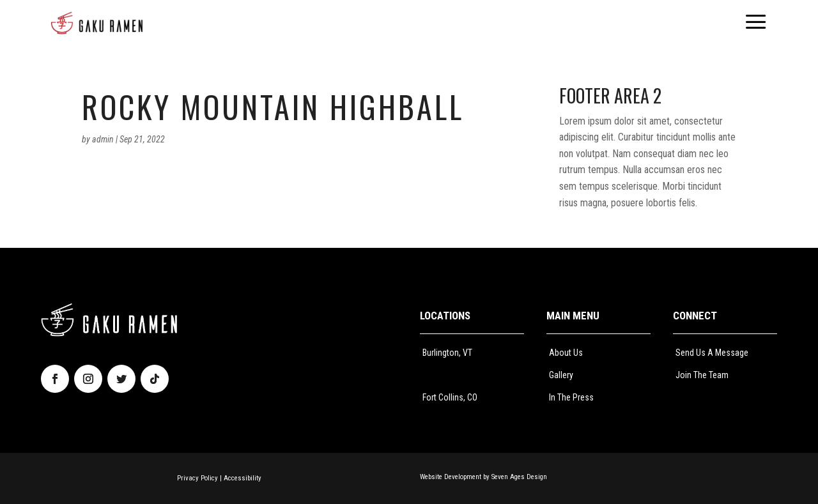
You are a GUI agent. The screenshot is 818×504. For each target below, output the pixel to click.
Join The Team (702, 375)
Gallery (561, 375)
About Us (566, 353)
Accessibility (243, 478)
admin (103, 139)
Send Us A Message (712, 353)
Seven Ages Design (519, 477)
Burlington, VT (447, 353)
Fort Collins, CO (450, 397)
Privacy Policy (197, 478)
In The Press (571, 397)
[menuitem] (97, 23)
